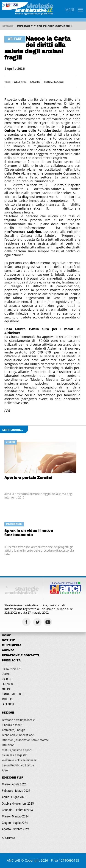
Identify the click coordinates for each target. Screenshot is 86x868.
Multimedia (12, 645)
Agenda (8, 650)
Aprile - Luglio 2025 (14, 797)
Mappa (6, 689)
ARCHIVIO (8, 838)
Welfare (20, 82)
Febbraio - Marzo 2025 (16, 791)
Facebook (8, 704)
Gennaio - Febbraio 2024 (17, 810)
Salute (35, 82)
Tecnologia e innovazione (18, 735)
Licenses (7, 684)
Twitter (7, 699)
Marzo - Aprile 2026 (14, 784)
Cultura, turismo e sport (17, 750)
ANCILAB (14, 860)
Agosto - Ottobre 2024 (16, 829)
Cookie (6, 674)
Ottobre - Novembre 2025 (18, 803)
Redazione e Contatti (21, 655)
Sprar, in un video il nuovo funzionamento (29, 533)
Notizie (8, 640)
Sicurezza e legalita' (14, 755)
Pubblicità (11, 660)
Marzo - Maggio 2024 (15, 816)
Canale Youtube (12, 694)
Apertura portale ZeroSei (28, 478)
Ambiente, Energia (14, 730)
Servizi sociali (54, 82)
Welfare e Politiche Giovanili (19, 760)
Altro (5, 770)
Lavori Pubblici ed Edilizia (18, 765)
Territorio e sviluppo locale (18, 720)
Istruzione (8, 745)
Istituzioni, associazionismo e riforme (25, 740)
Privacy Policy (11, 669)
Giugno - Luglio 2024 (15, 823)
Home (6, 635)
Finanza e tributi (12, 725)
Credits (7, 679)
